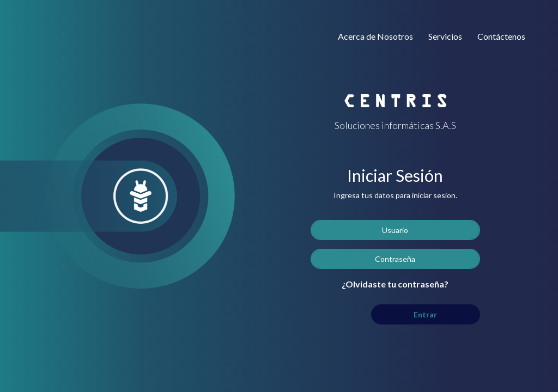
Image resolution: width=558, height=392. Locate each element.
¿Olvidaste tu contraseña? (395, 284)
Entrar (425, 314)
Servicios (445, 36)
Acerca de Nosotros (375, 36)
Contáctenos (501, 36)
